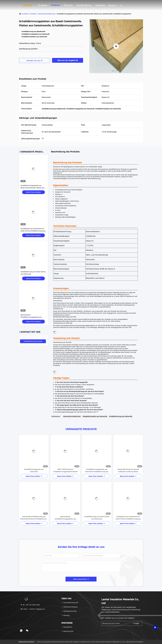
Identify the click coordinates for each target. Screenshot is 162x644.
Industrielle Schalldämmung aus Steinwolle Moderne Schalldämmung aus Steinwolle (34, 518)
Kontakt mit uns (84, 5)
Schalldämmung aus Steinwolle (121, 416)
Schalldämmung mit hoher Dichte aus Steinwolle (97, 518)
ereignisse (100, 5)
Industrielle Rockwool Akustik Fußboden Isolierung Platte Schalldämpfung (128, 471)
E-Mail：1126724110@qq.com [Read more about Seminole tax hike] (33, 609)
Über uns (68, 5)
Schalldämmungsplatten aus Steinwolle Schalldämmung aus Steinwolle (97, 471)
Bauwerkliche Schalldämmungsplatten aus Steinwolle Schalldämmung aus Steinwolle (65, 518)
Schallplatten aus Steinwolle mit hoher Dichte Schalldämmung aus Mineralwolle (33, 231)
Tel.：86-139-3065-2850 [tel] (30, 605)
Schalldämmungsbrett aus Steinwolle (34, 470)
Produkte (55, 5)
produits (33, 14)
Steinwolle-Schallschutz (46, 14)
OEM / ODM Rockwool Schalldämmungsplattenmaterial (65, 470)
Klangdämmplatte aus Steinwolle (95, 416)
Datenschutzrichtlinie (26, 642)
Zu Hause (43, 5)
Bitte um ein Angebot (68, 60)
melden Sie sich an (136, 623)
